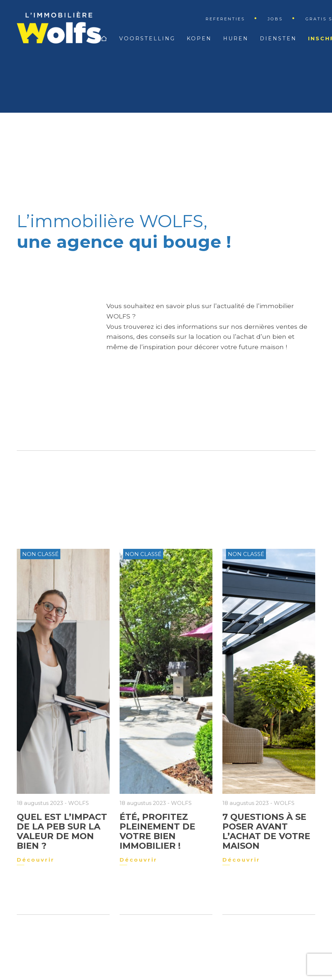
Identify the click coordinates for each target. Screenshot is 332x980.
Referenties (225, 19)
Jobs (275, 19)
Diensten (278, 39)
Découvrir (36, 860)
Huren (236, 39)
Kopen (199, 39)
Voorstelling (147, 39)
